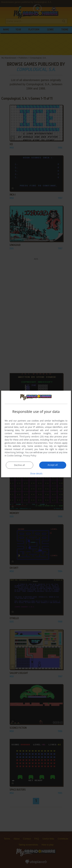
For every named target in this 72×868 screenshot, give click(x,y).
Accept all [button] (53, 465)
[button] (36, 473)
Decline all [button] (19, 465)
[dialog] (36, 434)
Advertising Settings (14, 452)
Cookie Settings (15, 456)
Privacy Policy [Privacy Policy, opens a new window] (30, 456)
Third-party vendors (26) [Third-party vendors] (31, 437)
